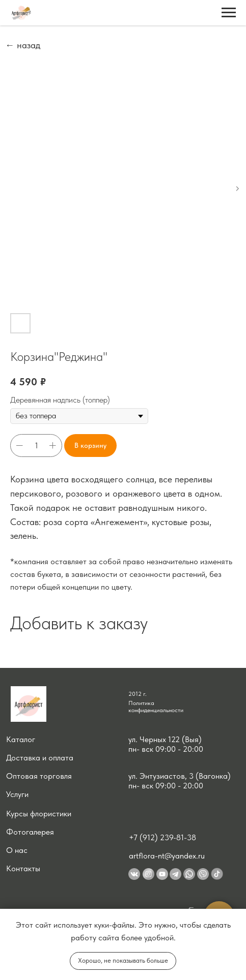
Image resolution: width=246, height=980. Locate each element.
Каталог (21, 739)
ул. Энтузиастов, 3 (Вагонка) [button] (180, 776)
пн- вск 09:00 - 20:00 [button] (166, 749)
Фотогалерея (30, 832)
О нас (17, 850)
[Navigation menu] (229, 13)
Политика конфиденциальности (156, 707)
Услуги (17, 794)
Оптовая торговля (39, 776)
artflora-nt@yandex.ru (167, 856)
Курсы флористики (39, 814)
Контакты (23, 868)
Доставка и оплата (40, 758)
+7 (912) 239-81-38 (162, 837)
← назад (23, 45)
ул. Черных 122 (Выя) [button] (165, 739)
